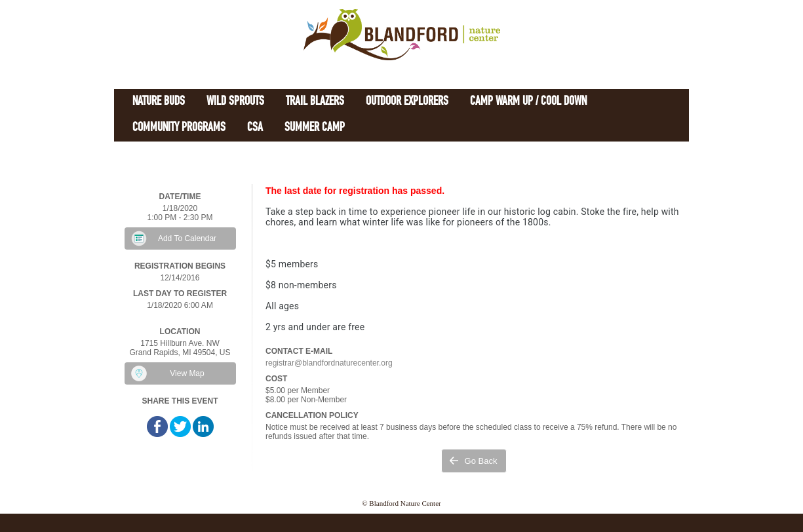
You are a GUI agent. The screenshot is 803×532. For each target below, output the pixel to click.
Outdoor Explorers (407, 102)
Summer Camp (315, 128)
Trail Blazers (315, 102)
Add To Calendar (187, 238)
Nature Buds (159, 102)
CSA (255, 128)
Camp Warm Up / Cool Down (528, 102)
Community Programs (179, 128)
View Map (187, 373)
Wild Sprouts (235, 102)
